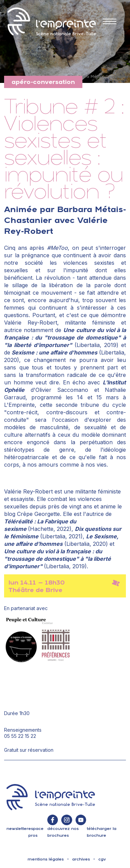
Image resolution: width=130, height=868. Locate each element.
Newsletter (17, 829)
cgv (102, 859)
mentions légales (46, 859)
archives (81, 859)
